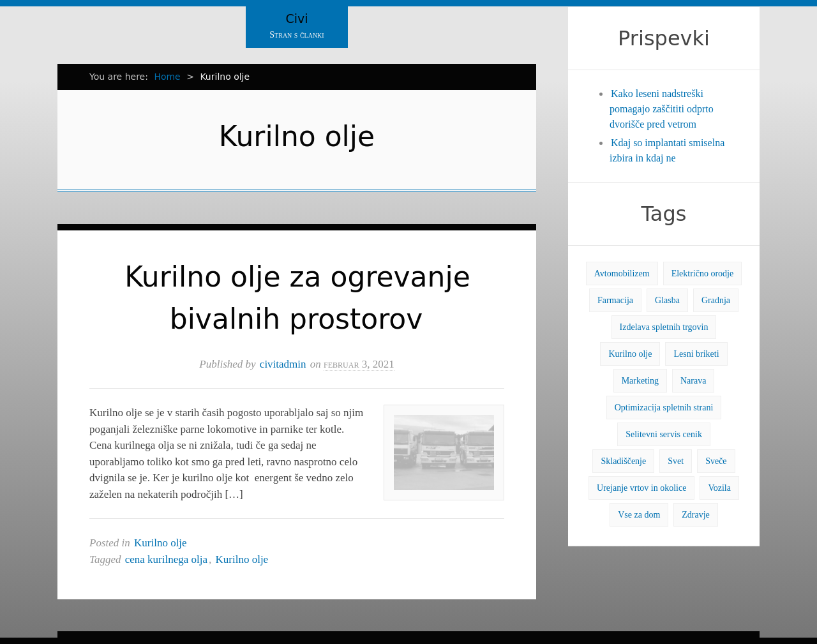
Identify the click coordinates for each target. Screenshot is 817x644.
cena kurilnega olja (166, 559)
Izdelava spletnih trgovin (664, 327)
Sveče (716, 461)
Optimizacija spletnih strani (664, 408)
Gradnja (716, 300)
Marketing (640, 381)
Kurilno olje (161, 543)
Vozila (719, 488)
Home (167, 77)
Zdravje (696, 515)
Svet (676, 461)
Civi (296, 19)
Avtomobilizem (622, 273)
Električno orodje (703, 273)
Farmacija (615, 300)
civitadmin (283, 364)
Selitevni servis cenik (664, 434)
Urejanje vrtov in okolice (641, 488)
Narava (693, 381)
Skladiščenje (623, 461)
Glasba (667, 300)
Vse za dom (639, 515)
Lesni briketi (696, 354)
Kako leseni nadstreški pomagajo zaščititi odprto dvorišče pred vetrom (662, 109)
